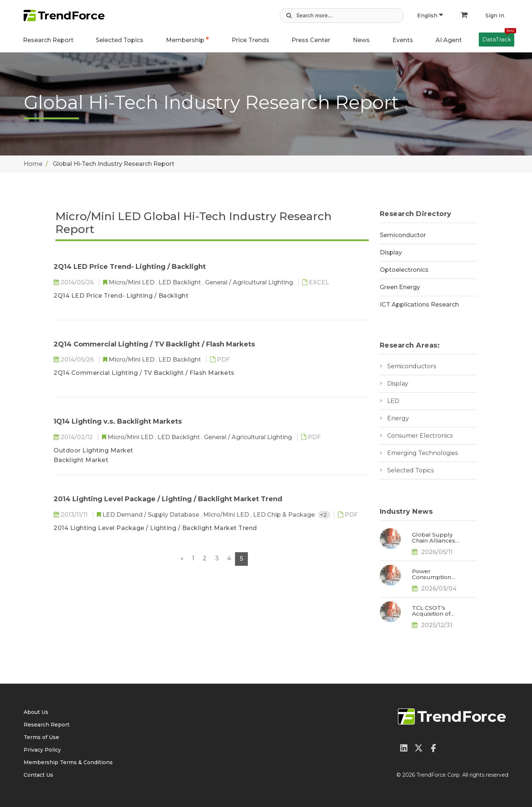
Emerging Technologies (422, 453)
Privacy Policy (42, 750)
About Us (36, 712)
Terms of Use (41, 737)
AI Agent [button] (449, 40)
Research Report (48, 40)
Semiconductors (412, 366)
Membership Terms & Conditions (68, 762)
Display (391, 252)
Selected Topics (410, 470)
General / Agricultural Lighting (250, 282)
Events (403, 40)
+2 (324, 515)
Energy (398, 418)
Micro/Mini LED (132, 282)
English (430, 16)
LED (393, 401)
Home (33, 164)
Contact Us (38, 775)
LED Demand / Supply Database (151, 515)
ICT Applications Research (419, 305)
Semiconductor (403, 235)
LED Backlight (180, 282)
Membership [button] (185, 40)
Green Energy (400, 287)
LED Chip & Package (285, 515)
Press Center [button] (311, 40)
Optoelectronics (404, 270)
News (361, 40)
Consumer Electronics (420, 436)
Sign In (495, 16)
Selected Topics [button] (120, 40)
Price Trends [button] (250, 40)
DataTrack (498, 38)
